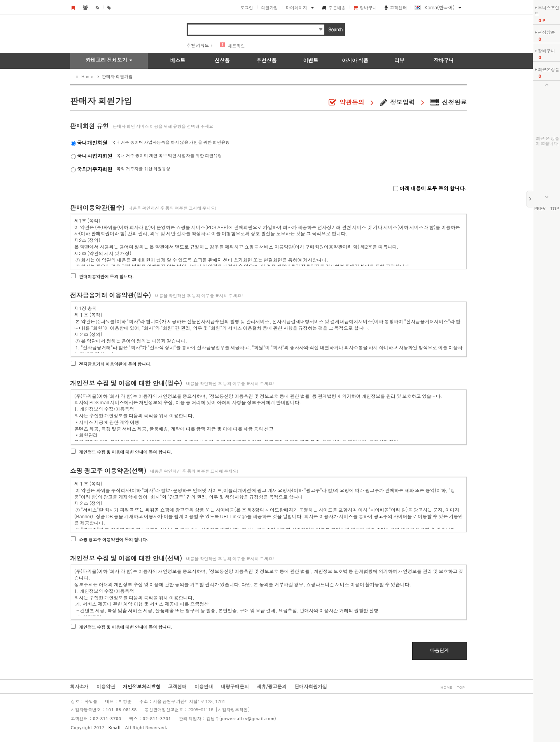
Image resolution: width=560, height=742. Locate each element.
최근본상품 (549, 69)
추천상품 (266, 60)
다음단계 (439, 650)
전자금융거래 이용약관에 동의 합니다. (115, 364)
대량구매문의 (235, 686)
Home (87, 76)
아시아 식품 (355, 60)
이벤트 (311, 60)
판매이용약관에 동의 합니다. (106, 276)
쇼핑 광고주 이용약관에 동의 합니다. (114, 539)
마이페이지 (297, 8)
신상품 (222, 60)
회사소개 (79, 686)
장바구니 (368, 8)
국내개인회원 (92, 143)
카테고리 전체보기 (106, 60)
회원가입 (269, 8)
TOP (555, 209)
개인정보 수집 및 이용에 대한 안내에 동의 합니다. (126, 452)
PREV (540, 209)
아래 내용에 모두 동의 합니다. (432, 188)
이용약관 (106, 686)
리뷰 (399, 60)
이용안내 (204, 686)
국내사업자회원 (95, 156)
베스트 (178, 60)
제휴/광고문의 (272, 686)
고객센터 (398, 8)
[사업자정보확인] (233, 710)
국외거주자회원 (95, 169)
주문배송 (337, 8)
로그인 (247, 8)
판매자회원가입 (311, 686)
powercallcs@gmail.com (248, 719)
